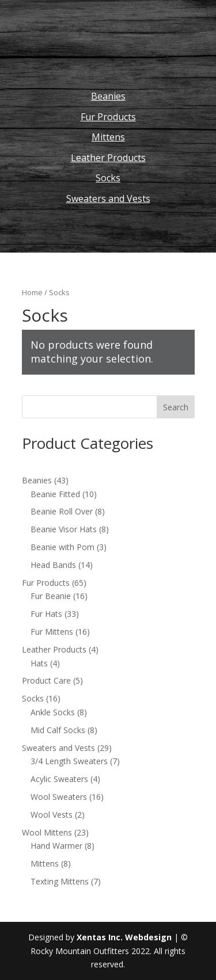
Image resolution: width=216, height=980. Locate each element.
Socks (108, 178)
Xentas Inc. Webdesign (124, 937)
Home (32, 292)
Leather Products (108, 158)
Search (176, 407)
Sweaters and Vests (108, 199)
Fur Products (108, 117)
